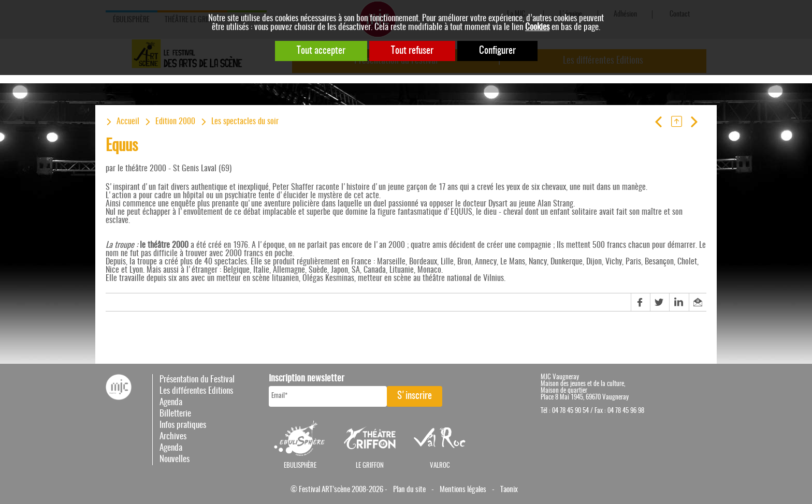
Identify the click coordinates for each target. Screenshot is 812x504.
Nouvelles (175, 459)
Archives (173, 436)
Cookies (537, 27)
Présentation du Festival (197, 380)
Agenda (171, 402)
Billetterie (175, 414)
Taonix (509, 490)
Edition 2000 (175, 122)
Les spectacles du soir (245, 122)
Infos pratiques (183, 425)
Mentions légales (463, 490)
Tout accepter (321, 51)
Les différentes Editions (196, 391)
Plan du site (409, 490)
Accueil (128, 122)
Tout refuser (412, 51)
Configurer (497, 51)
